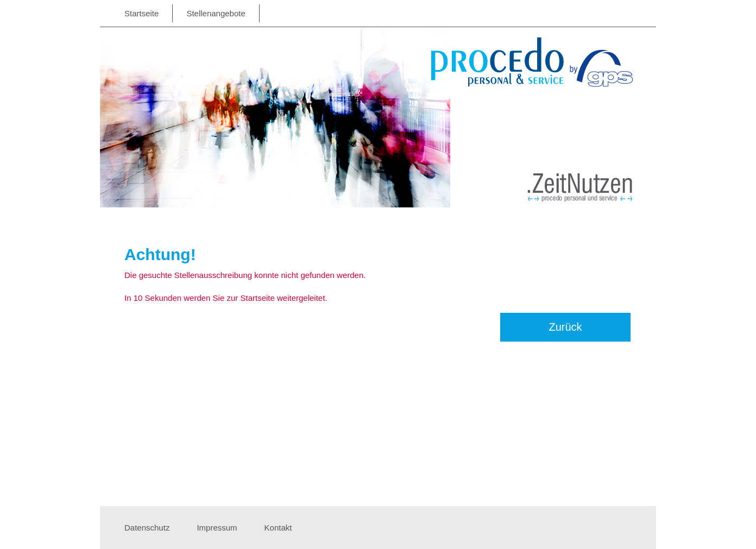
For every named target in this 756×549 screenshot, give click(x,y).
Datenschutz (147, 528)
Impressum (217, 528)
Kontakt (278, 528)
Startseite (141, 13)
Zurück (565, 327)
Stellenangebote (216, 13)
